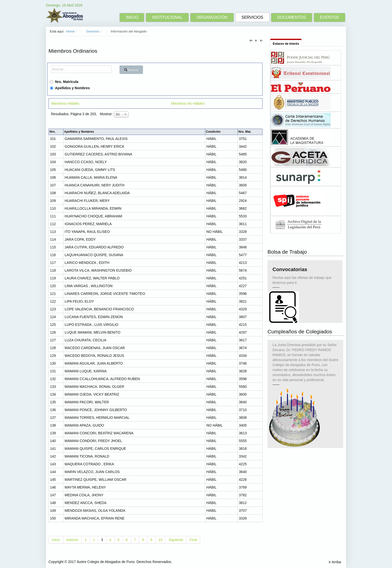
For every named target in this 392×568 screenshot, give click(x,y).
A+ (252, 41)
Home (70, 31)
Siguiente (176, 540)
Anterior (72, 540)
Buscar (131, 70)
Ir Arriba (335, 562)
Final (193, 540)
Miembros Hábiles (65, 103)
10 (160, 540)
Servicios (93, 31)
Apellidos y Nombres (70, 88)
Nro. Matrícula (64, 82)
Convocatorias (290, 271)
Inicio (56, 540)
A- (261, 41)
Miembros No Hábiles (188, 103)
